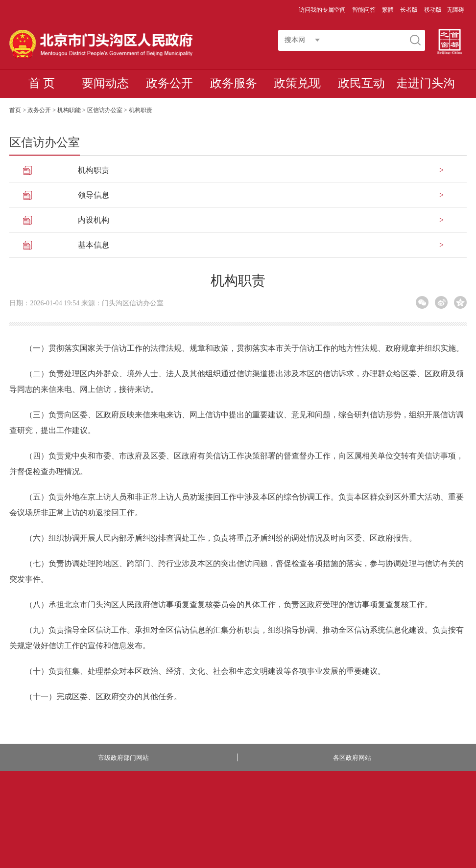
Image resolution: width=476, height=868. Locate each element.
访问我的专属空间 (323, 10)
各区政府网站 (352, 758)
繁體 (388, 10)
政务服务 (234, 83)
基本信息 (94, 245)
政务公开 (169, 83)
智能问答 (365, 10)
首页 (15, 110)
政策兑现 (297, 83)
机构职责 (94, 170)
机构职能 (69, 110)
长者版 (410, 10)
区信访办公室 (105, 110)
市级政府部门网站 (123, 758)
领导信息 (94, 195)
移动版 (433, 10)
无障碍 (455, 10)
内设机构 (94, 220)
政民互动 (361, 83)
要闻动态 (105, 83)
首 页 (42, 83)
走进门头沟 (426, 83)
